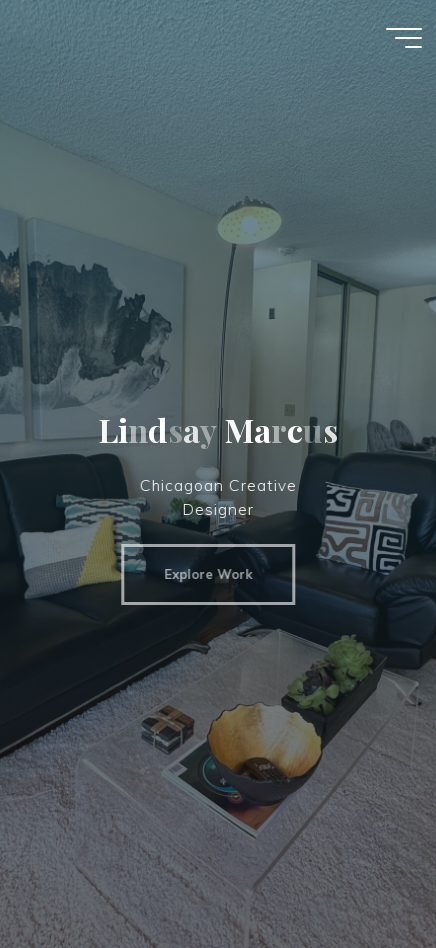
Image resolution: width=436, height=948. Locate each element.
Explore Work (202, 574)
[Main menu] (404, 38)
